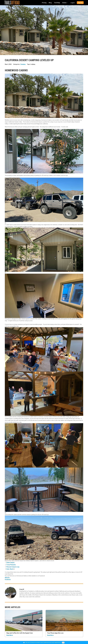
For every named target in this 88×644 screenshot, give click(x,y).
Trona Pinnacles (11, 565)
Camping (23, 64)
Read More (10, 635)
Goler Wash (10, 569)
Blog (50, 3)
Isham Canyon (10, 563)
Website (8, 578)
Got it (63, 643)
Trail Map (57, 3)
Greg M (22, 589)
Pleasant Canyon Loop (13, 567)
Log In (73, 3)
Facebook (8, 579)
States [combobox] (64, 3)
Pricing (44, 3)
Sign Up (80, 3)
